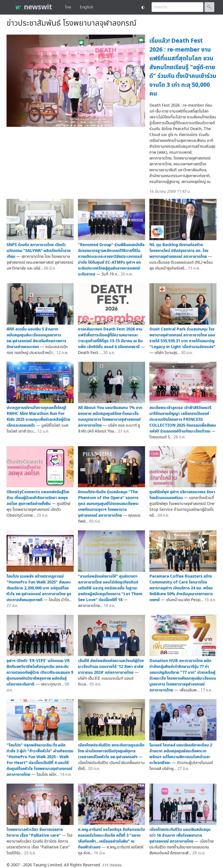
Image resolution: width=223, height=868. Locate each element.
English (86, 7)
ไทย (68, 7)
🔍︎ (209, 7)
